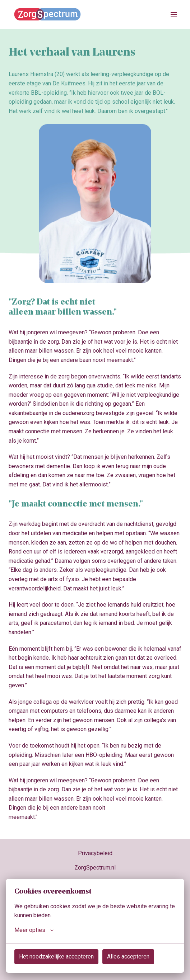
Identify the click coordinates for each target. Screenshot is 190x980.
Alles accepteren (128, 957)
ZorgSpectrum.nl (95, 868)
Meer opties (34, 930)
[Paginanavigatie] (174, 14)
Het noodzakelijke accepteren (56, 957)
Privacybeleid (95, 853)
